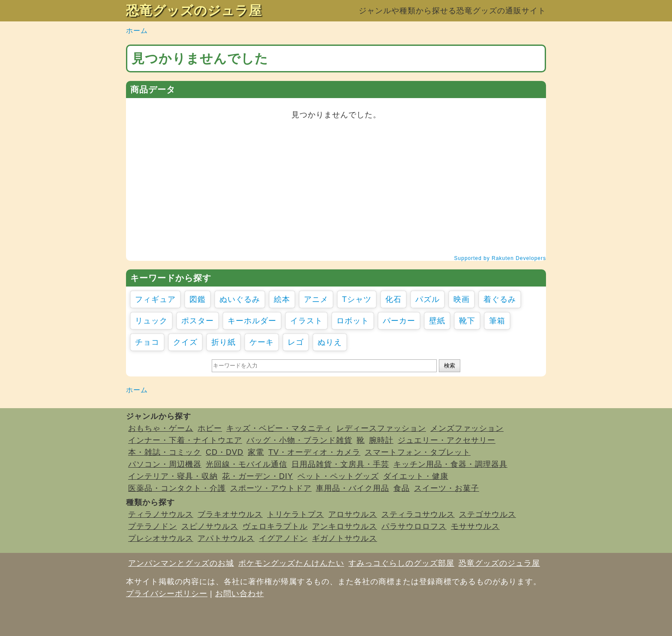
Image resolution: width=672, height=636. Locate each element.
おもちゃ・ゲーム (161, 428)
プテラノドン (153, 526)
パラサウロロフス (414, 526)
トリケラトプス (295, 514)
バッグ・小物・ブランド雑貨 (299, 440)
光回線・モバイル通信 (246, 464)
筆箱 (497, 321)
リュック (151, 321)
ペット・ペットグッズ (338, 476)
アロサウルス (353, 514)
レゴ (296, 342)
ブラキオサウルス (230, 514)
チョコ (147, 342)
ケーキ (262, 342)
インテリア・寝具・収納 (173, 476)
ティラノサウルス (161, 514)
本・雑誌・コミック (165, 452)
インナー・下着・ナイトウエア (185, 440)
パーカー (399, 321)
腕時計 (381, 440)
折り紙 (223, 342)
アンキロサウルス (345, 526)
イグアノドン (283, 538)
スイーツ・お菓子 (447, 488)
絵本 (282, 299)
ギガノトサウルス (345, 538)
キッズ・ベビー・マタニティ (279, 428)
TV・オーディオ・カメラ (314, 452)
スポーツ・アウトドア (271, 488)
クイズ (185, 342)
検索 (450, 366)
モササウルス (475, 526)
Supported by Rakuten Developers (500, 258)
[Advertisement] (336, 187)
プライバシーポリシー (167, 594)
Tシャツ (357, 299)
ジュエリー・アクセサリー (447, 440)
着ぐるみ (500, 299)
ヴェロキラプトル (275, 526)
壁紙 (437, 321)
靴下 (467, 321)
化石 (393, 299)
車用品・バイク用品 (352, 488)
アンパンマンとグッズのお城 (181, 563)
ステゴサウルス (487, 514)
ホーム (137, 31)
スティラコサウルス (418, 514)
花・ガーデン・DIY (258, 476)
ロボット (353, 321)
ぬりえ (330, 342)
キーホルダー (252, 321)
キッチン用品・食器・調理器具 (450, 464)
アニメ (316, 299)
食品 (402, 488)
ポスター (198, 321)
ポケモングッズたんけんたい (291, 563)
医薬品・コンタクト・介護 (177, 488)
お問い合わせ (240, 594)
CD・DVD (225, 452)
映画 (462, 299)
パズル (427, 299)
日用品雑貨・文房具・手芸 (340, 464)
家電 (256, 452)
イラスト (306, 321)
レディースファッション (381, 428)
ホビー (210, 428)
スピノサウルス (210, 526)
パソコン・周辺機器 (165, 464)
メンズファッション (467, 428)
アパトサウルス (226, 538)
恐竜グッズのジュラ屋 (194, 10)
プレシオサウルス (161, 538)
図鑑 (198, 299)
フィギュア (155, 299)
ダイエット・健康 (416, 476)
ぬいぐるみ (240, 299)
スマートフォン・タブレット (418, 452)
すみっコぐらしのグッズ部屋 (401, 563)
